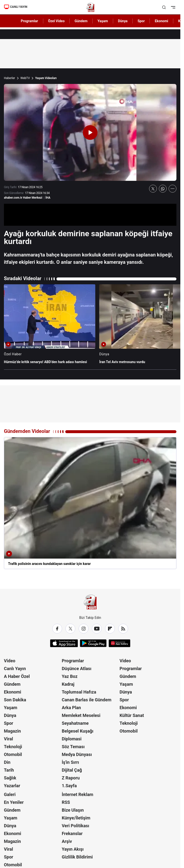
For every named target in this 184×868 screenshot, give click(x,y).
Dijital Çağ (72, 770)
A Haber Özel (17, 676)
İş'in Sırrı (70, 762)
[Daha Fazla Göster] (173, 189)
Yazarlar (12, 786)
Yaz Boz (70, 676)
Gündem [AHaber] (81, 21)
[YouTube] (97, 629)
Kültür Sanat (132, 715)
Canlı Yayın (15, 669)
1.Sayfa (69, 786)
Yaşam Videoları (46, 78)
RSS (66, 802)
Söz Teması (73, 747)
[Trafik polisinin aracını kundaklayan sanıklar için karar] (90, 503)
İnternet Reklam (78, 794)
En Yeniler (14, 802)
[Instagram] (84, 629)
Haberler (10, 78)
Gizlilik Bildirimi (77, 857)
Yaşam (11, 708)
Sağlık (10, 778)
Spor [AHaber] (141, 21)
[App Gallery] (119, 643)
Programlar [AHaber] (29, 21)
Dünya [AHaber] (123, 21)
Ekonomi (13, 692)
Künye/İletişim (76, 818)
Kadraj (68, 684)
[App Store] (64, 643)
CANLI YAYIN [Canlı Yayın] (16, 7)
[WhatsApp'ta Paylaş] (163, 189)
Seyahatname (75, 723)
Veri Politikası (76, 826)
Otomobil (13, 754)
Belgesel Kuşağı (78, 731)
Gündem (12, 684)
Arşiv (67, 841)
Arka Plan (71, 708)
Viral (8, 739)
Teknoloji (13, 747)
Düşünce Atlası (77, 669)
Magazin (12, 731)
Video (10, 661)
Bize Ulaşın (73, 810)
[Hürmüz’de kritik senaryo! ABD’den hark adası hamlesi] (50, 326)
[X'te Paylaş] (153, 189)
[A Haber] (90, 7)
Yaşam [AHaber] (103, 21)
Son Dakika (15, 700)
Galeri (10, 794)
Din (7, 762)
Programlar (73, 661)
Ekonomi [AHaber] (161, 21)
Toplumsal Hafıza (79, 692)
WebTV (25, 78)
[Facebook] (57, 629)
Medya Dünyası (77, 754)
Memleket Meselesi (81, 715)
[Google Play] (93, 643)
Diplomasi (72, 739)
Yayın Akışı (73, 849)
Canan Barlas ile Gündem (87, 700)
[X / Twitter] (70, 629)
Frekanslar (72, 833)
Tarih (9, 770)
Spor (9, 723)
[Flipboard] (110, 629)
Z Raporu (71, 778)
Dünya (10, 715)
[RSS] (123, 629)
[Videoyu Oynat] (90, 133)
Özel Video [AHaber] (56, 21)
